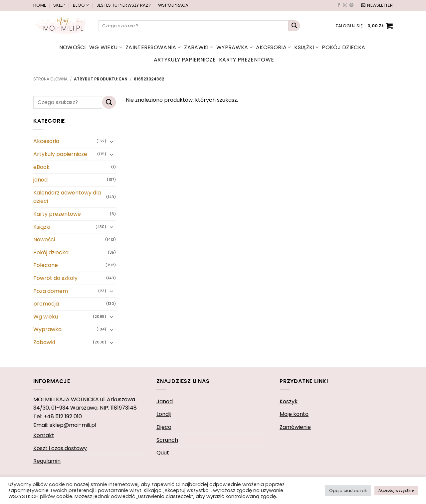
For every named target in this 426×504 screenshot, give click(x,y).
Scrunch (167, 440)
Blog (81, 5)
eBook (41, 167)
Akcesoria (273, 47)
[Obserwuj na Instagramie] (345, 5)
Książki (306, 47)
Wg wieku (106, 47)
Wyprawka (234, 47)
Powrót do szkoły (55, 278)
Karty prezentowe (246, 60)
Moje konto (294, 414)
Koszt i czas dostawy (60, 448)
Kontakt (44, 435)
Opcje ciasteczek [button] (348, 491)
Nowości (73, 47)
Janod (165, 401)
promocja (46, 304)
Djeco (164, 427)
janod (40, 180)
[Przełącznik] (112, 141)
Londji (164, 414)
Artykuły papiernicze (185, 60)
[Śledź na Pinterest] (351, 5)
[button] (377, 5)
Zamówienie (295, 427)
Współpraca (173, 5)
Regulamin (47, 461)
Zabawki (199, 47)
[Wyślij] (294, 26)
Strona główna (50, 79)
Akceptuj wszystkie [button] (396, 490)
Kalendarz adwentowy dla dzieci (67, 197)
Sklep (59, 5)
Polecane (46, 265)
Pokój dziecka (343, 47)
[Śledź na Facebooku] (339, 5)
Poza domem (51, 291)
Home (40, 5)
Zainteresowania (153, 47)
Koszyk (289, 401)
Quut (163, 453)
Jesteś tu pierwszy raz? (124, 5)
